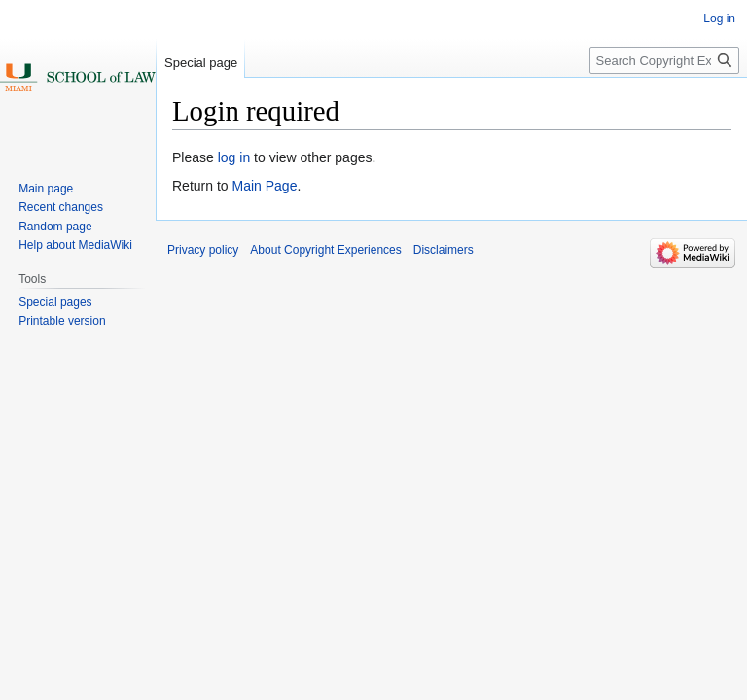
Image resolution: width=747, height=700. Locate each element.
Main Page (264, 186)
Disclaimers (444, 250)
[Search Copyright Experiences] (664, 60)
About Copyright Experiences (325, 250)
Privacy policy (203, 250)
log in (234, 157)
